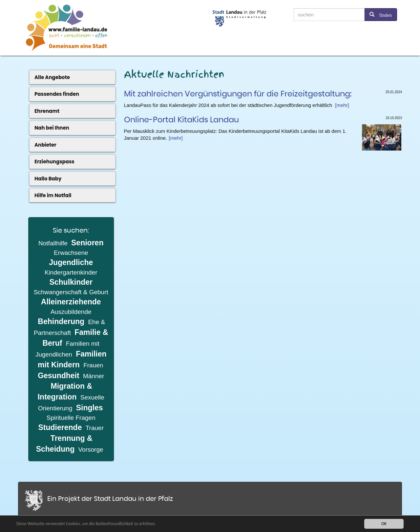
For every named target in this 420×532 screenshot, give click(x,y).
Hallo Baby (48, 179)
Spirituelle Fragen (71, 418)
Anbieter (45, 145)
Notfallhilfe (53, 243)
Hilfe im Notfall (53, 195)
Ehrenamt (47, 111)
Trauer (95, 428)
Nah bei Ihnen (52, 128)
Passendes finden (57, 94)
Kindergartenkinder (71, 272)
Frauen (93, 365)
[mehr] (342, 105)
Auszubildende (71, 312)
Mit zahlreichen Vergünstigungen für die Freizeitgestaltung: (238, 94)
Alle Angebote (52, 77)
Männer (94, 376)
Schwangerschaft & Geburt (71, 292)
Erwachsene (71, 253)
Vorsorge (91, 450)
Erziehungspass (54, 162)
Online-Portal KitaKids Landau (181, 120)
